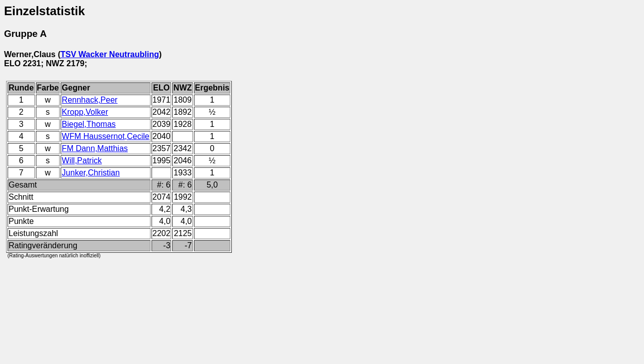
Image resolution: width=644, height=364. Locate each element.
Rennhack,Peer (89, 100)
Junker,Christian (91, 173)
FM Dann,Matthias (95, 148)
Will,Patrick (82, 161)
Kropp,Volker (85, 112)
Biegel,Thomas (89, 124)
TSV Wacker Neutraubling (110, 54)
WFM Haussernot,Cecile (105, 136)
